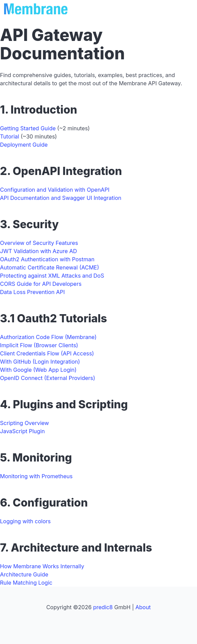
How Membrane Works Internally (42, 566)
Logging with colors (25, 521)
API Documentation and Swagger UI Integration (61, 198)
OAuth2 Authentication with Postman (47, 259)
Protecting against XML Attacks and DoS (52, 276)
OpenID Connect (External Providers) (48, 378)
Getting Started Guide (28, 128)
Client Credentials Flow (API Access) (47, 353)
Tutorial (10, 136)
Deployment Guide (24, 145)
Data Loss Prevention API (32, 292)
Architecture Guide (24, 574)
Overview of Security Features (39, 243)
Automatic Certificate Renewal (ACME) (50, 267)
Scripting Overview (25, 423)
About (143, 607)
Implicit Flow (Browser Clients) (39, 345)
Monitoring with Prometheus (36, 476)
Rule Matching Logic (26, 583)
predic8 (103, 607)
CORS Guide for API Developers (41, 284)
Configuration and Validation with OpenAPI (55, 190)
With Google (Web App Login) (38, 370)
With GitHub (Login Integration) (40, 362)
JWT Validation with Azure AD (39, 251)
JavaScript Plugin (22, 431)
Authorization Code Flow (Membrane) (48, 337)
